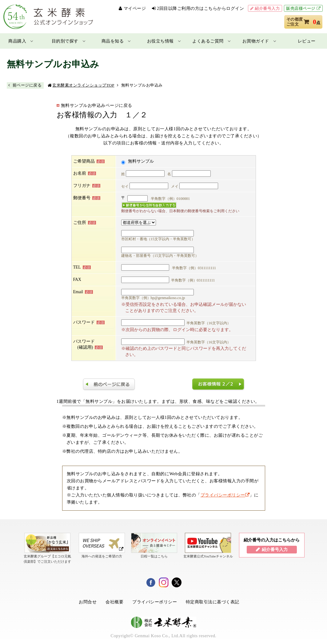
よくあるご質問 (208, 41)
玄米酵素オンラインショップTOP (83, 85)
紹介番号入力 (267, 8)
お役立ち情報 (160, 41)
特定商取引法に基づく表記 (213, 602)
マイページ (135, 8)
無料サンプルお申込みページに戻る (97, 105)
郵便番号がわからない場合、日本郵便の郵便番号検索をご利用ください (180, 211)
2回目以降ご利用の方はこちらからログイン (200, 8)
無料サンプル (141, 161)
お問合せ (88, 602)
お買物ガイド (256, 41)
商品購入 (17, 41)
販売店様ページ (301, 8)
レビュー (307, 41)
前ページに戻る (27, 85)
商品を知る (113, 41)
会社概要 (114, 602)
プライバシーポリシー (225, 495)
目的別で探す (65, 41)
